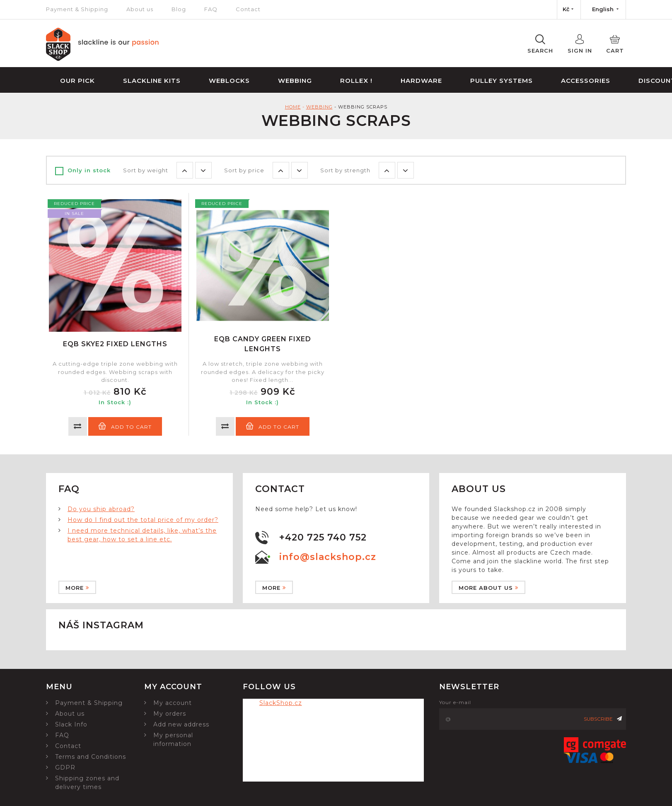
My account (173, 703)
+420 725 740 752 (323, 537)
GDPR (65, 767)
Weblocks (229, 81)
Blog (179, 9)
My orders (170, 714)
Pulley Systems (502, 81)
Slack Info (71, 724)
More (77, 588)
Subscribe (603, 719)
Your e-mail (455, 702)
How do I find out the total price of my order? (143, 520)
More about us (488, 588)
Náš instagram (101, 625)
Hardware (421, 81)
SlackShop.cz (281, 703)
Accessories (586, 81)
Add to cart (125, 426)
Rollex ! (356, 81)
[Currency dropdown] (569, 10)
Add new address (181, 724)
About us (140, 9)
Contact (248, 9)
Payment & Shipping (77, 9)
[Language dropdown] (603, 10)
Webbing (295, 81)
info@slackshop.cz (328, 557)
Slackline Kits (152, 81)
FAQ (211, 9)
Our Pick (77, 81)
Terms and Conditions (91, 757)
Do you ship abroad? (101, 509)
